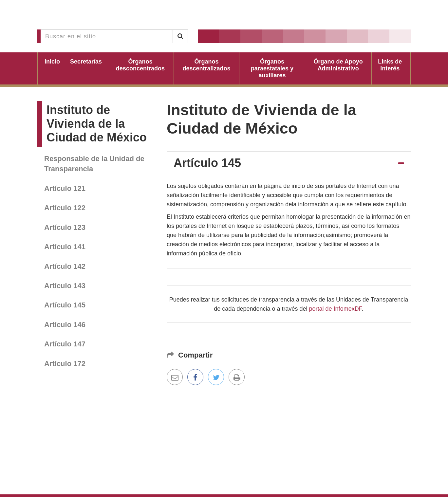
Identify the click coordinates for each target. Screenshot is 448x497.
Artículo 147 (65, 344)
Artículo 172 (65, 364)
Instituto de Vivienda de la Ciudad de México (97, 124)
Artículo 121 (65, 188)
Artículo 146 (65, 325)
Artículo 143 (65, 286)
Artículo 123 (65, 227)
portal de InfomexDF (336, 309)
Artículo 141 (65, 247)
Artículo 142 (65, 266)
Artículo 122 (65, 208)
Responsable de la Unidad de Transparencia (94, 164)
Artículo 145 (65, 305)
